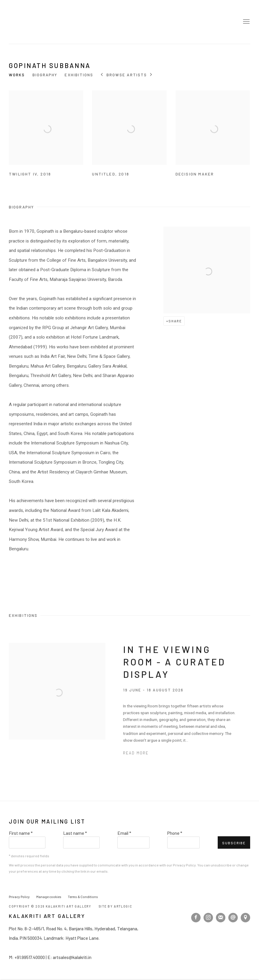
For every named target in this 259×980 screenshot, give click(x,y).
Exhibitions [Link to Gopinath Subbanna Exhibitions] (79, 75)
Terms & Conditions (83, 897)
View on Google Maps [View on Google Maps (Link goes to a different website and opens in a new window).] (245, 918)
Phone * (175, 833)
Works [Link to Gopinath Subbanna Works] (17, 75)
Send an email (233, 918)
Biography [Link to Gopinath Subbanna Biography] (45, 75)
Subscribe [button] (234, 843)
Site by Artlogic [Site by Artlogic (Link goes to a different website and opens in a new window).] (115, 906)
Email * (124, 833)
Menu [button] (246, 22)
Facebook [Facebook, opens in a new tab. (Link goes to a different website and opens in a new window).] (196, 918)
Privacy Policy (184, 865)
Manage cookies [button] (49, 897)
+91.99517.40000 (30, 957)
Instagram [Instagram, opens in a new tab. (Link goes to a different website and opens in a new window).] (208, 918)
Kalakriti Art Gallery (18, 22)
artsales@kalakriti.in (72, 957)
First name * (21, 833)
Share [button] (175, 321)
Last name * (75, 833)
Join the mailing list (221, 918)
